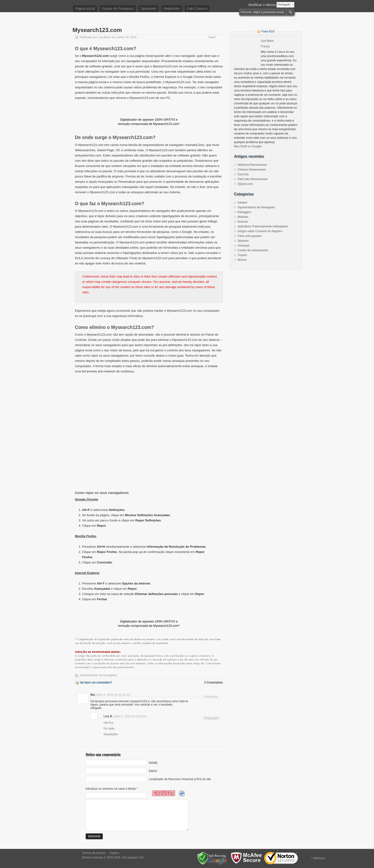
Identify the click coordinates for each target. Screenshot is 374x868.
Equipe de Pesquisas (118, 9)
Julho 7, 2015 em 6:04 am (130, 716)
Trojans (242, 255)
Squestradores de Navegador (98, 675)
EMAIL (153, 771)
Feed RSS (268, 32)
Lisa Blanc (105, 37)
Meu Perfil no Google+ (248, 146)
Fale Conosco (197, 9)
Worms (242, 260)
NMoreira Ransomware (252, 165)
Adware (242, 203)
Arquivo (114, 853)
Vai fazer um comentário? (96, 682)
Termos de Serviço (94, 853)
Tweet (212, 37)
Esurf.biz (243, 174)
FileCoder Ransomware (253, 179)
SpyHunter (149, 9)
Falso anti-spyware (250, 236)
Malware (243, 217)
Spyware (243, 241)
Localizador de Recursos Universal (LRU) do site (180, 779)
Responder (211, 697)
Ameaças (244, 246)
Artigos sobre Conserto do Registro (260, 231)
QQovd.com (245, 184)
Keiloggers (244, 212)
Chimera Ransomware (252, 170)
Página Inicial (85, 9)
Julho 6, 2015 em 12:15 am (113, 695)
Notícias (243, 222)
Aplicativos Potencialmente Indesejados (263, 226)
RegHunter (172, 9)
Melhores (319, 858)
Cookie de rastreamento (253, 250)
